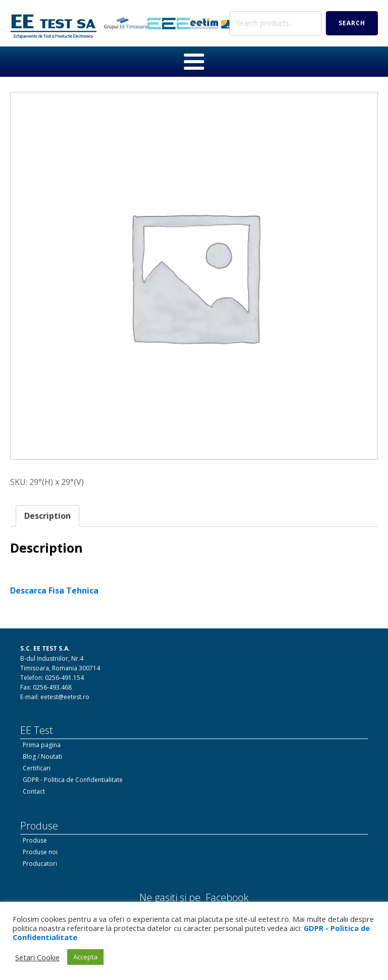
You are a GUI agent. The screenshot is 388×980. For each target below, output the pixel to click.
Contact (34, 790)
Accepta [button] (85, 957)
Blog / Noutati (42, 755)
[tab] (47, 515)
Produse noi (40, 851)
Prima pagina (42, 744)
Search (352, 22)
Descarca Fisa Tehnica (54, 590)
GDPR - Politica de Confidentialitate (73, 779)
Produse (35, 839)
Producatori (40, 863)
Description (47, 515)
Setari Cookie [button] (37, 957)
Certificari (37, 767)
